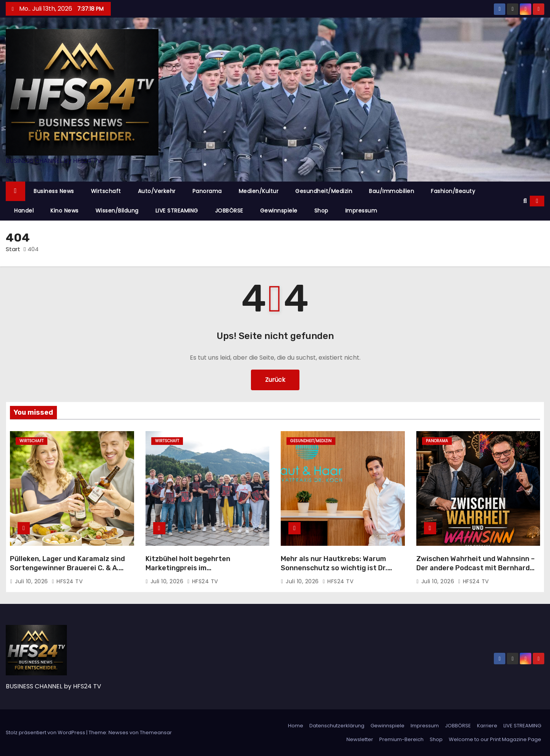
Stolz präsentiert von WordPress (46, 732)
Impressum (361, 211)
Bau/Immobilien (391, 191)
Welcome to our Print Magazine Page (495, 739)
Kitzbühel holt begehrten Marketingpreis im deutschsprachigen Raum (189, 568)
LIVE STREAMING (177, 211)
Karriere (487, 726)
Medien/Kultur (259, 191)
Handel (24, 211)
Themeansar (156, 732)
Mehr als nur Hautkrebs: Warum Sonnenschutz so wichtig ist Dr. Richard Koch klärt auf (334, 568)
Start (13, 249)
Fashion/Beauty (453, 191)
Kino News (65, 211)
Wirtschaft (106, 191)
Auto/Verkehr (157, 191)
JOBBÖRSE (229, 211)
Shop (321, 211)
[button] (525, 201)
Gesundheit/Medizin (324, 191)
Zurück (275, 380)
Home (296, 726)
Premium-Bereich (401, 739)
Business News (54, 191)
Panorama (207, 191)
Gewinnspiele (279, 211)
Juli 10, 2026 (32, 581)
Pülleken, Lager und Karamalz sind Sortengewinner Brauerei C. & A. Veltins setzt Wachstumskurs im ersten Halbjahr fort (67, 573)
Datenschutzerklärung (337, 726)
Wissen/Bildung (117, 211)
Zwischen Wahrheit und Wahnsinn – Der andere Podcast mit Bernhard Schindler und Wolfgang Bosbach (476, 568)
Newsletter (360, 739)
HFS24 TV (67, 581)
